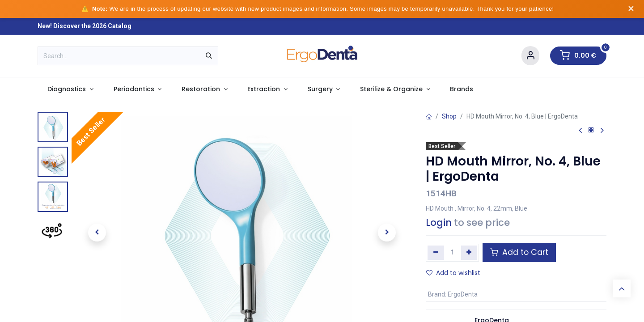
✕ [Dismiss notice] (631, 9)
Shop (449, 116)
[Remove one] (436, 253)
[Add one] (469, 253)
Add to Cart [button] (519, 252)
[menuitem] (70, 89)
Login (439, 222)
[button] (97, 233)
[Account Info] (530, 56)
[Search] (209, 56)
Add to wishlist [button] (453, 273)
